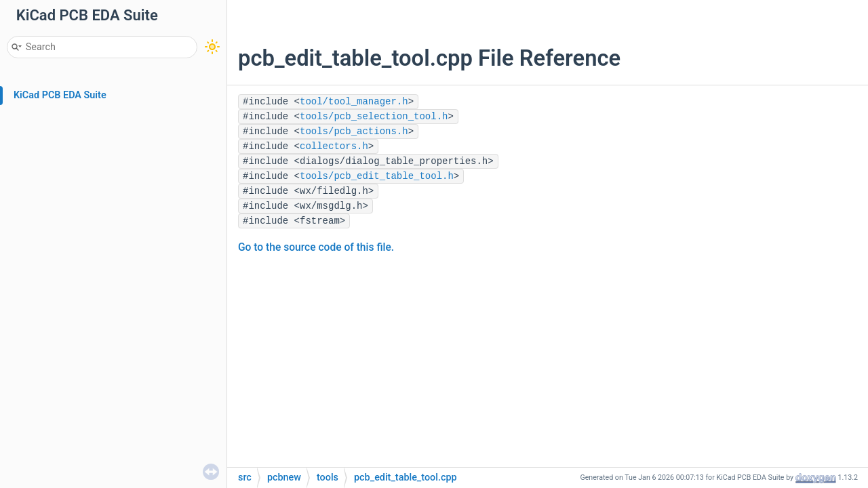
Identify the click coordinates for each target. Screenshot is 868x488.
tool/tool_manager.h (354, 102)
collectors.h (334, 146)
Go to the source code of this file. (316, 247)
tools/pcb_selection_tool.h (374, 117)
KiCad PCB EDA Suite (60, 95)
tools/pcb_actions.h (354, 131)
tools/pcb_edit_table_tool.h (377, 176)
